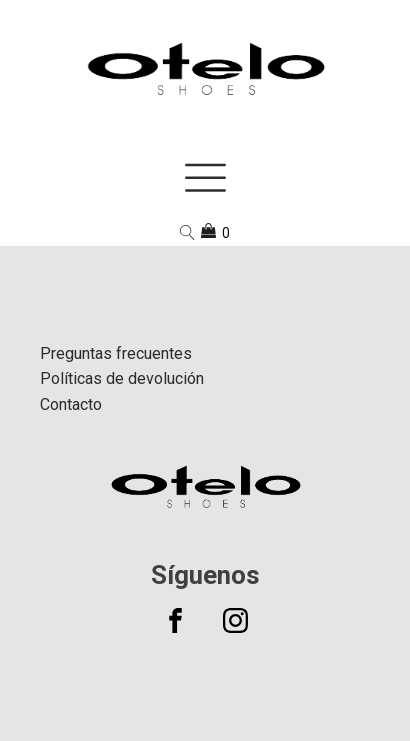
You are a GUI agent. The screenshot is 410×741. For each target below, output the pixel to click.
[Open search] (187, 232)
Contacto (71, 404)
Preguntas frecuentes (116, 353)
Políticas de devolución (122, 378)
